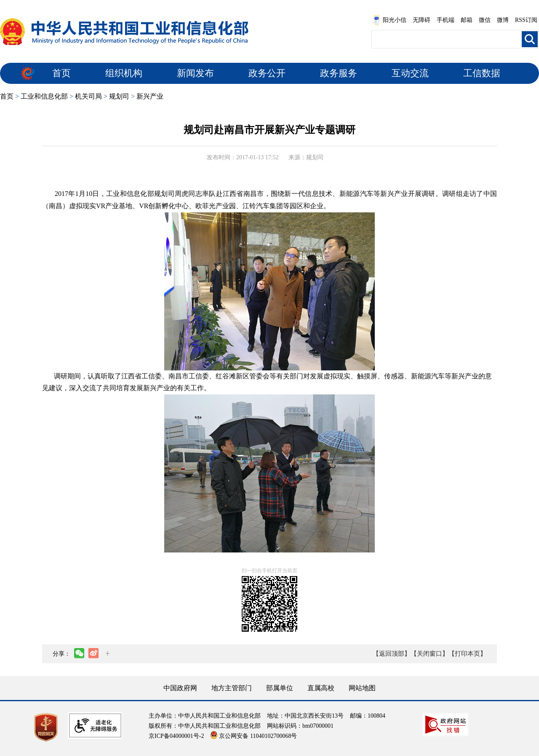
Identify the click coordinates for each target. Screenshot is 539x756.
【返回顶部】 (392, 654)
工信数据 (482, 73)
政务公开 (267, 73)
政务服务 (339, 73)
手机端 (446, 20)
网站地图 (362, 688)
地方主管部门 (232, 688)
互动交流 (410, 73)
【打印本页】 (467, 654)
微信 (485, 20)
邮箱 (467, 20)
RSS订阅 (526, 20)
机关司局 (88, 96)
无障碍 (422, 20)
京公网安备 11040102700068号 (253, 736)
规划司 (119, 96)
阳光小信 (390, 20)
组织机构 (124, 73)
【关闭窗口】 (430, 654)
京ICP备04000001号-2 (176, 736)
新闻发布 (195, 73)
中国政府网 (180, 688)
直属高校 (321, 688)
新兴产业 (150, 96)
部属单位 (280, 688)
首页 (61, 73)
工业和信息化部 (44, 96)
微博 (503, 20)
